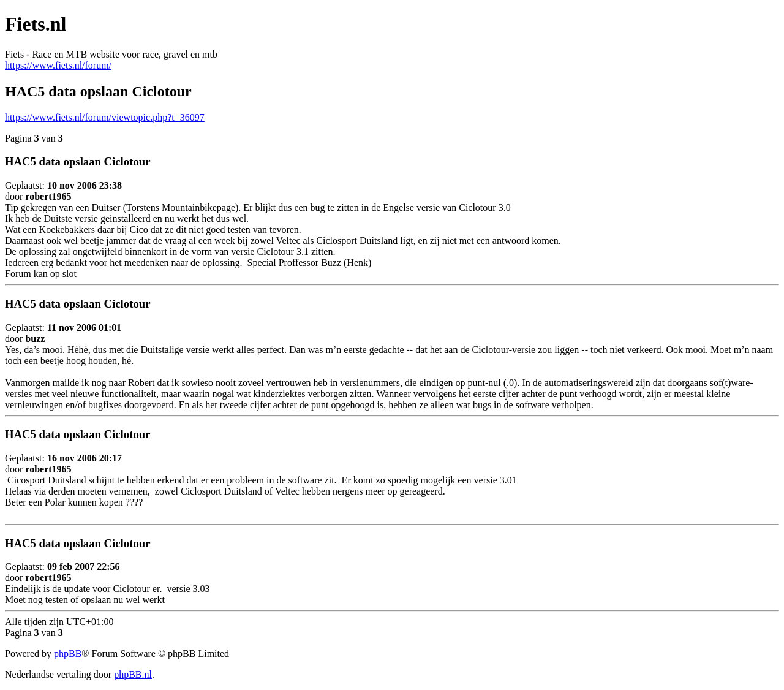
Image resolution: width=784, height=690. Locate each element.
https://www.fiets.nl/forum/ (58, 65)
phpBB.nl (133, 674)
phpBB (68, 654)
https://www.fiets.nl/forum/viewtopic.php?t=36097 (105, 117)
